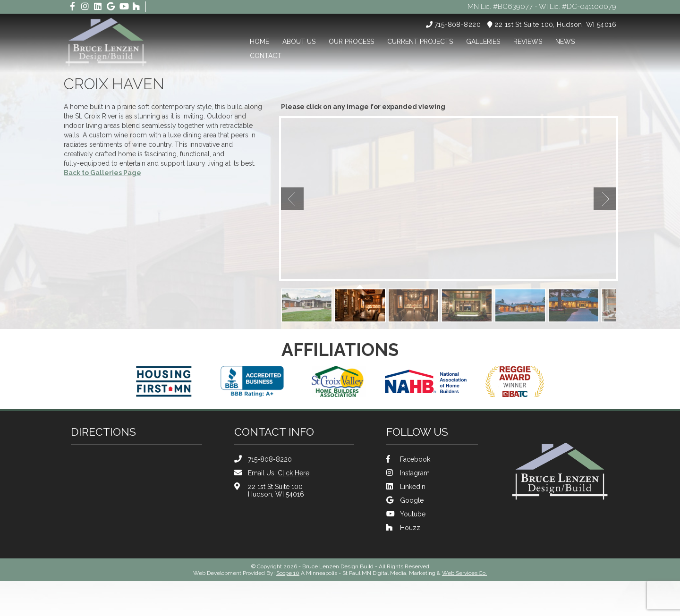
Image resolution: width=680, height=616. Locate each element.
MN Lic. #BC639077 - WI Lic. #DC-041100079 (538, 7)
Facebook (408, 459)
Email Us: (272, 473)
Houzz (403, 527)
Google (405, 500)
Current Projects (420, 42)
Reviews (528, 42)
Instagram (408, 473)
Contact (266, 56)
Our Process (351, 42)
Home (259, 42)
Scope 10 (288, 573)
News (565, 42)
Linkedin (406, 486)
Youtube (406, 514)
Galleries (483, 42)
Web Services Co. (464, 573)
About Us (299, 42)
